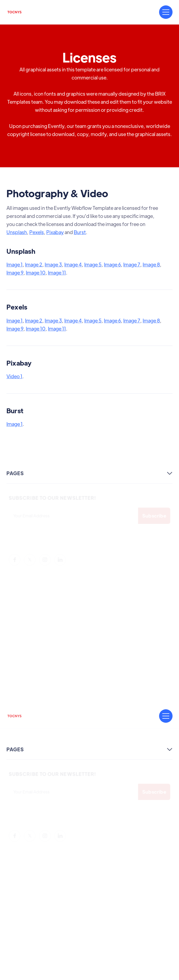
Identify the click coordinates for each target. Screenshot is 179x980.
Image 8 (151, 264)
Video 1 (14, 376)
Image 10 (36, 272)
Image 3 (53, 264)
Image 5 (93, 264)
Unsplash (17, 232)
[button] (166, 12)
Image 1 (15, 264)
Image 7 (132, 264)
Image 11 (57, 272)
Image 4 (73, 264)
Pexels (37, 232)
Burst (80, 232)
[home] (15, 12)
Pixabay (55, 232)
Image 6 (112, 264)
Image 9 (15, 272)
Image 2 (34, 264)
